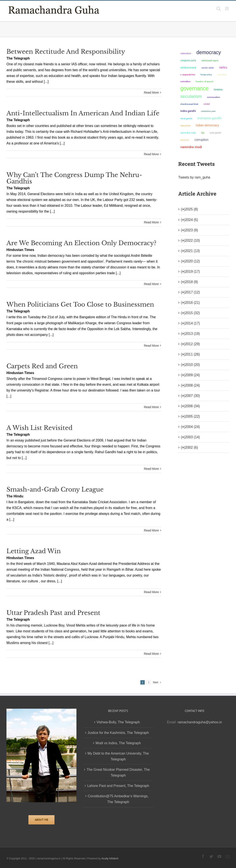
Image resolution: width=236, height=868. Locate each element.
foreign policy (206, 75)
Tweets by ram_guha (194, 177)
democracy (209, 52)
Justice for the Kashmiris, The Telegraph (118, 733)
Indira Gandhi (188, 111)
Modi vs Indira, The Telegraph (118, 743)
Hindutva (218, 89)
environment (188, 68)
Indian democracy (207, 125)
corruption (201, 140)
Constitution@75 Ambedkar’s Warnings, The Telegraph (118, 799)
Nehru (223, 67)
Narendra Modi (191, 147)
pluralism (185, 140)
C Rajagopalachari (188, 75)
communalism (213, 97)
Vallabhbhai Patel (208, 111)
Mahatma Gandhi (209, 118)
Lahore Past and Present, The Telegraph (118, 786)
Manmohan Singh (188, 133)
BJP (203, 133)
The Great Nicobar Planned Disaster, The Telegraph (118, 772)
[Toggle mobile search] (219, 9)
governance (195, 88)
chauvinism (186, 126)
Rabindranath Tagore (210, 61)
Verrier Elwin (208, 68)
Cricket (207, 104)
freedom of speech (205, 81)
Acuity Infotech (110, 859)
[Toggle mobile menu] (227, 9)
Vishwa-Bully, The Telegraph (118, 722)
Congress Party (188, 60)
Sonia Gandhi (215, 133)
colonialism (186, 81)
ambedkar (222, 74)
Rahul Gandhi (186, 118)
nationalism (186, 53)
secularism (191, 96)
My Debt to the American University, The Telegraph (118, 756)
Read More (151, 92)
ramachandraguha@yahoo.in (200, 722)
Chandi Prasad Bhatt (189, 104)
